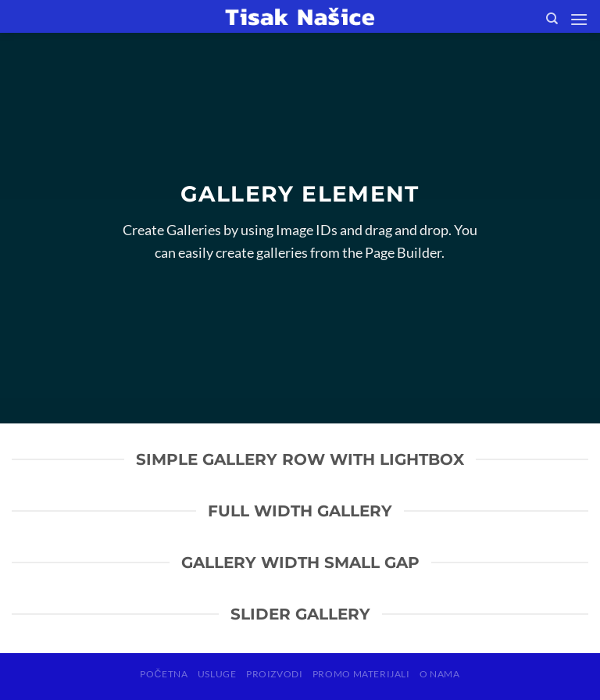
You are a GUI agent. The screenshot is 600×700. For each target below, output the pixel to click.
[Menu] (579, 19)
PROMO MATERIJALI (361, 674)
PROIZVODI (275, 674)
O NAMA (440, 674)
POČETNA (164, 674)
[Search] (552, 19)
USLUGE (217, 674)
